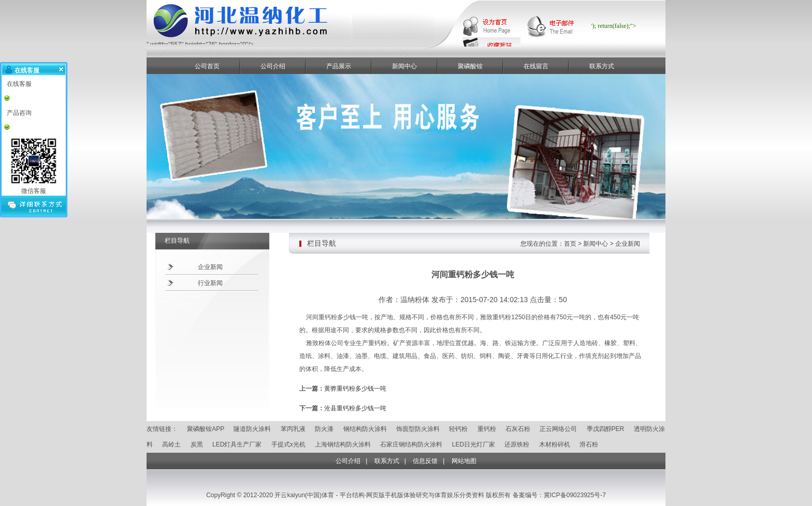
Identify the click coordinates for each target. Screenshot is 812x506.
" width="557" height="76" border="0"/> (292, 42)
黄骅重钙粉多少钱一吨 (355, 389)
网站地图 (464, 461)
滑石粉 (589, 444)
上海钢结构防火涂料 (343, 444)
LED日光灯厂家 (474, 444)
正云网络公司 (558, 429)
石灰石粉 (518, 429)
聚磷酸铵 (470, 66)
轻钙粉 (458, 429)
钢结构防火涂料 (365, 429)
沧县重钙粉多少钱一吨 (355, 408)
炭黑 (197, 444)
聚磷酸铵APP (206, 429)
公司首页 (207, 66)
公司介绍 (273, 66)
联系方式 (602, 66)
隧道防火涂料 (252, 429)
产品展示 (339, 66)
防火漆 (324, 429)
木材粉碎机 (555, 444)
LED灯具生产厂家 (237, 444)
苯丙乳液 (293, 429)
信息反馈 (425, 461)
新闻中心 (404, 66)
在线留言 (536, 66)
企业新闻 (210, 267)
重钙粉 (487, 429)
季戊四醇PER (606, 429)
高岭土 (171, 444)
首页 (570, 244)
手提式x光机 (288, 444)
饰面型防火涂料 (418, 429)
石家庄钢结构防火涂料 (411, 444)
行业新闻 (210, 283)
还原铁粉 (517, 444)
